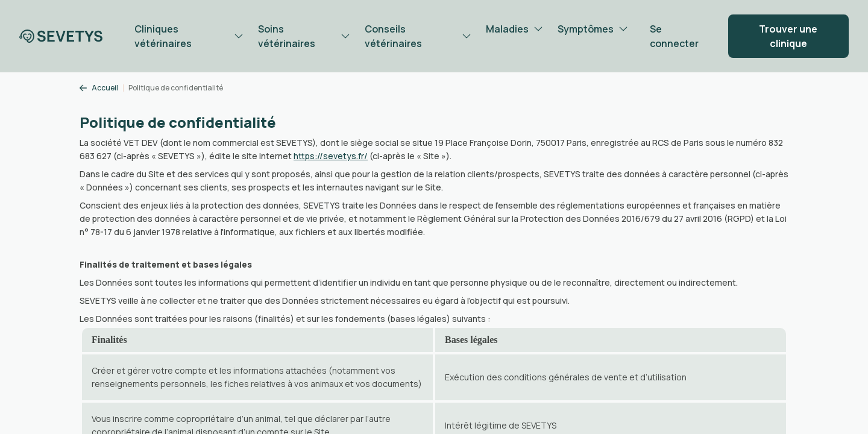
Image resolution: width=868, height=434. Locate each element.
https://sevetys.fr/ (331, 156)
